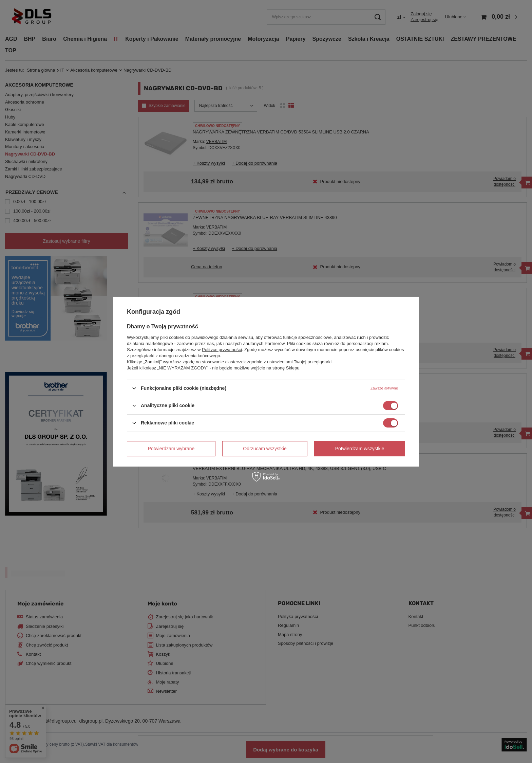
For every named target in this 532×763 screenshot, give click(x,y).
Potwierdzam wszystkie (360, 449)
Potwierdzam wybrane (171, 449)
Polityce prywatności (222, 349)
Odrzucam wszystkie (265, 449)
